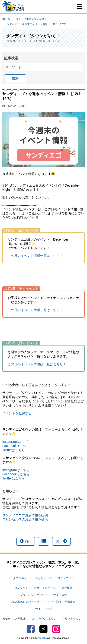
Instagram (56, 629)
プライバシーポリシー (34, 595)
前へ (26, 541)
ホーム (6, 19)
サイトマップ (44, 609)
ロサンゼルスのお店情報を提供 (25, 519)
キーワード (13, 67)
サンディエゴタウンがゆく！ (33, 19)
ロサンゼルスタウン (44, 619)
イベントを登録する (17, 413)
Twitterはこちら (14, 450)
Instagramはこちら (16, 442)
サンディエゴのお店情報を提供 (25, 515)
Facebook (31, 629)
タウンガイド (21, 578)
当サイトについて (45, 588)
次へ (61, 541)
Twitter (43, 629)
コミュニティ (66, 578)
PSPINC (42, 638)
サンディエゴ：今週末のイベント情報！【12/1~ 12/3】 (36, 24)
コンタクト (21, 588)
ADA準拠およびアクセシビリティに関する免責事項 (43, 602)
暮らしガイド (44, 578)
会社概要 (67, 588)
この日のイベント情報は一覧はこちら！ (37, 364)
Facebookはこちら (16, 446)
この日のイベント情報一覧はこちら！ (35, 256)
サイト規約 (60, 595)
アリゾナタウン (72, 619)
